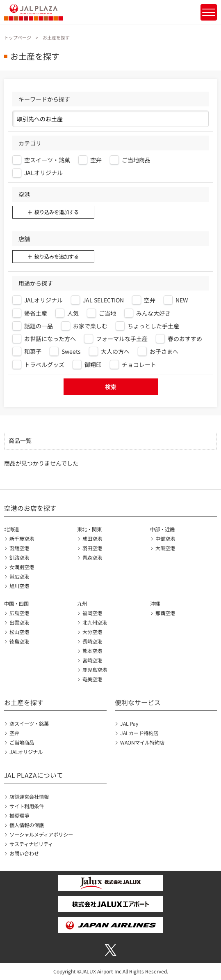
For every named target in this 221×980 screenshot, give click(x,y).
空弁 (14, 733)
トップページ (18, 37)
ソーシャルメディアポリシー (41, 835)
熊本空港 (92, 651)
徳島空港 (19, 641)
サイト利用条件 (27, 806)
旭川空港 (19, 586)
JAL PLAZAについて (34, 775)
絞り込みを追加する (57, 212)
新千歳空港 (22, 539)
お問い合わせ (24, 853)
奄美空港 (92, 679)
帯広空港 (19, 576)
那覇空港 (165, 613)
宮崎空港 (92, 660)
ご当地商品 (22, 742)
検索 (111, 387)
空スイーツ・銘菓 (29, 724)
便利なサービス (138, 702)
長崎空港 (92, 641)
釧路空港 (19, 558)
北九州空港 (95, 623)
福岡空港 (92, 613)
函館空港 (19, 548)
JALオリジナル (26, 752)
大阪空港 (165, 548)
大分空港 (92, 632)
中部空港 (165, 539)
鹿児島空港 (95, 670)
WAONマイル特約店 (142, 742)
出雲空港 (19, 623)
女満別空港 (22, 567)
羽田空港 (92, 548)
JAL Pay (129, 724)
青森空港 (92, 558)
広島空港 (19, 613)
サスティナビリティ (31, 844)
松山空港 (19, 632)
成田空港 (92, 539)
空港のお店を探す (30, 508)
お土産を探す (24, 702)
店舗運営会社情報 (29, 797)
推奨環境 (19, 816)
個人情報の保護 (27, 825)
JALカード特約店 (139, 733)
